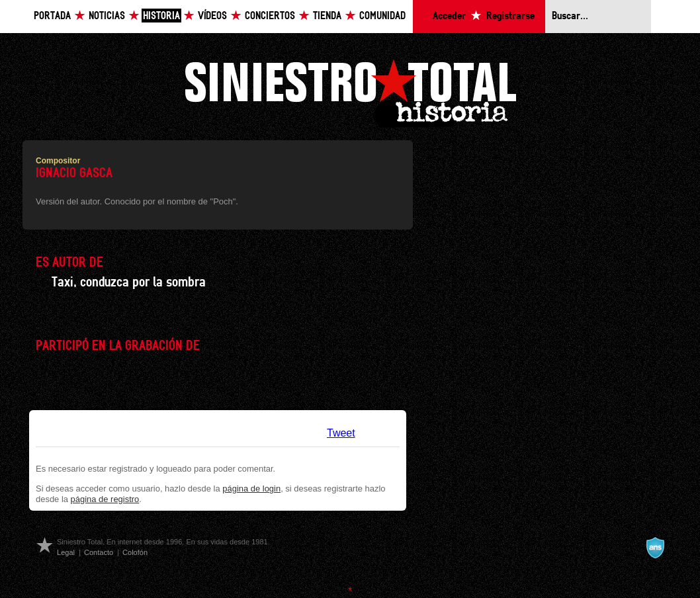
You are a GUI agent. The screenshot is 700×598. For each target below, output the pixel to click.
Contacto (99, 552)
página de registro (105, 499)
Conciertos (270, 16)
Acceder (449, 16)
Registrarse (510, 16)
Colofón (135, 552)
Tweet (341, 433)
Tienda (327, 16)
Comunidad (382, 16)
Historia (161, 16)
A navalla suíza (655, 548)
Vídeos (212, 16)
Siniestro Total (350, 92)
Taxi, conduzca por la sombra (129, 282)
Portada (52, 16)
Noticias (107, 16)
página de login (251, 489)
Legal (66, 552)
